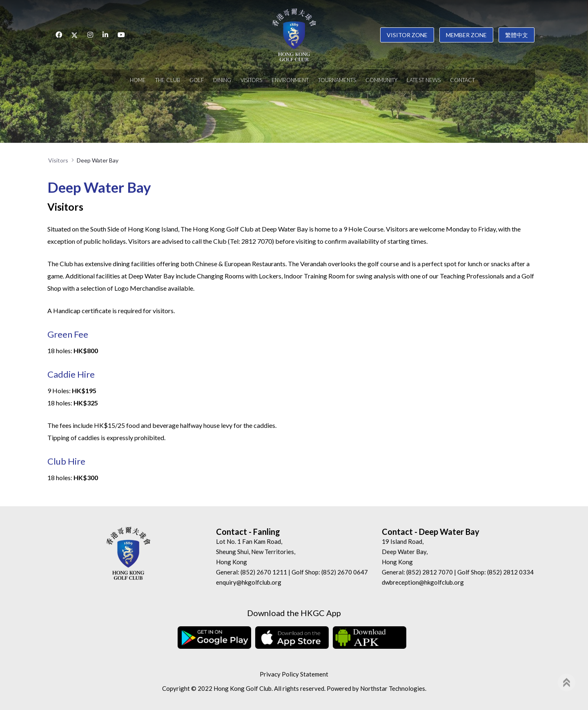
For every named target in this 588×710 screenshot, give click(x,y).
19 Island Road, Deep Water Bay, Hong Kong (405, 552)
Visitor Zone (407, 35)
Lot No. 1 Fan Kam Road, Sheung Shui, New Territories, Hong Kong (256, 552)
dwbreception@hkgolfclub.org (423, 582)
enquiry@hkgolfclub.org (249, 582)
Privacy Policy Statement (294, 674)
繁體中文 (517, 35)
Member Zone (466, 35)
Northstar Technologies (393, 688)
